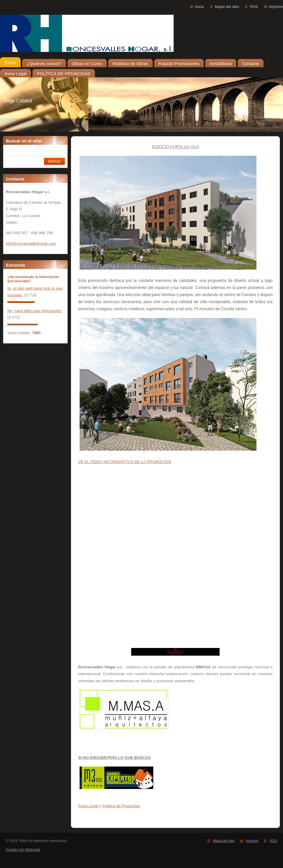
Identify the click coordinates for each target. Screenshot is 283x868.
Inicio (199, 7)
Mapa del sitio (227, 7)
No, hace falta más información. (35, 311)
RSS (254, 7)
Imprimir (276, 7)
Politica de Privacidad (121, 806)
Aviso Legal (88, 806)
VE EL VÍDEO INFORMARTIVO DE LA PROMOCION (125, 462)
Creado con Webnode (23, 850)
